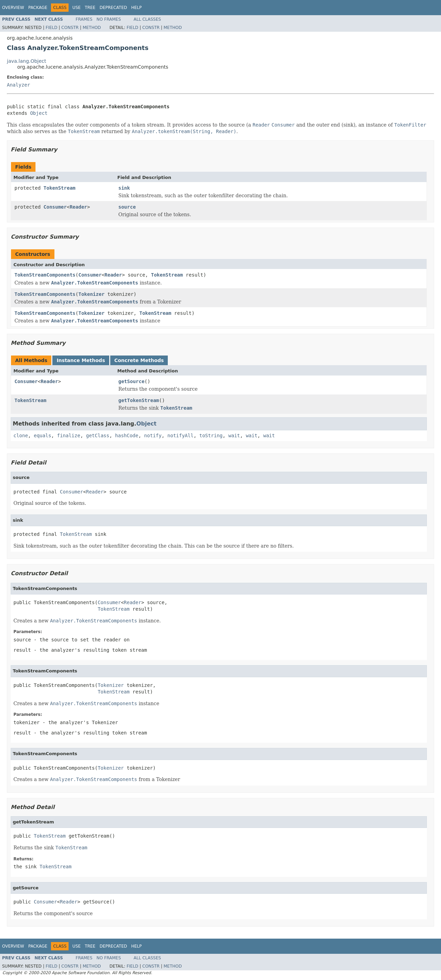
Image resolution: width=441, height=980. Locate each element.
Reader (78, 207)
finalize (68, 436)
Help (137, 8)
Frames (84, 19)
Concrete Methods (139, 360)
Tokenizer (91, 294)
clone (21, 436)
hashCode (127, 436)
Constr (70, 28)
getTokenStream (139, 400)
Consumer (55, 207)
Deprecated (113, 8)
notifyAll (181, 436)
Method (92, 28)
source (127, 207)
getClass (98, 436)
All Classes (147, 19)
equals (43, 436)
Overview (13, 8)
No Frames (109, 19)
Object (39, 113)
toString (211, 436)
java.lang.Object (27, 61)
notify (153, 436)
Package (38, 8)
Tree (90, 8)
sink (124, 188)
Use (76, 8)
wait (234, 436)
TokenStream (59, 188)
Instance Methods (81, 360)
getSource (132, 381)
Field (51, 28)
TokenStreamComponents (45, 275)
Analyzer (18, 85)
